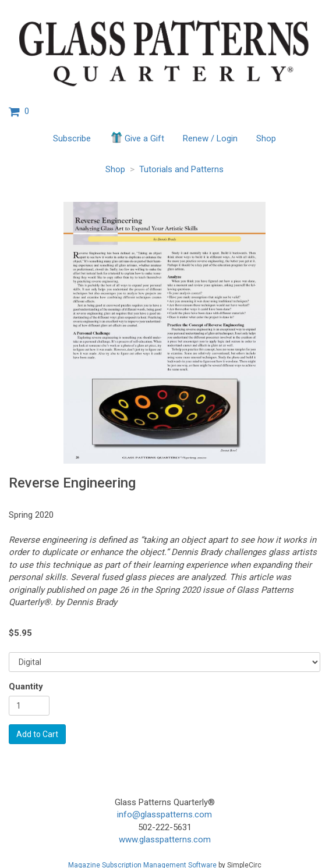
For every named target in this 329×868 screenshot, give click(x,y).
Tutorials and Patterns (181, 169)
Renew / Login (210, 138)
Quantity (26, 686)
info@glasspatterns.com (164, 814)
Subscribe (72, 138)
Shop (266, 138)
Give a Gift (137, 137)
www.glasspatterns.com (165, 839)
